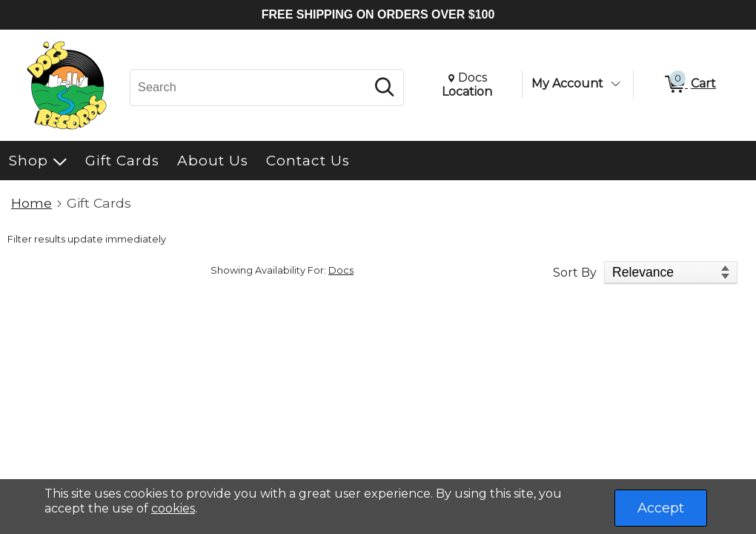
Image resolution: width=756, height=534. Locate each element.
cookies (173, 508)
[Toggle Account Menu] (615, 84)
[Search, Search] (250, 88)
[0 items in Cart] (689, 85)
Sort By (575, 273)
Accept (661, 508)
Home (31, 203)
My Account (567, 83)
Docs (341, 270)
